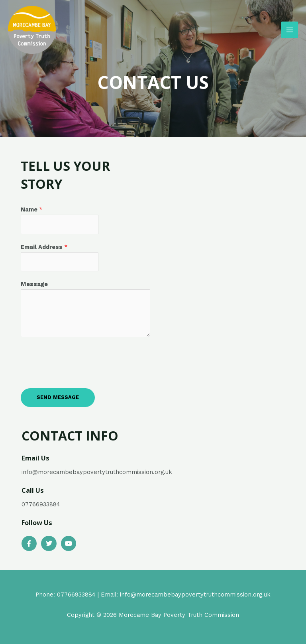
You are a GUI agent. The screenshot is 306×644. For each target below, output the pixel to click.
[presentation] (81, 361)
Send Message (58, 397)
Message (34, 284)
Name (32, 209)
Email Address (44, 247)
